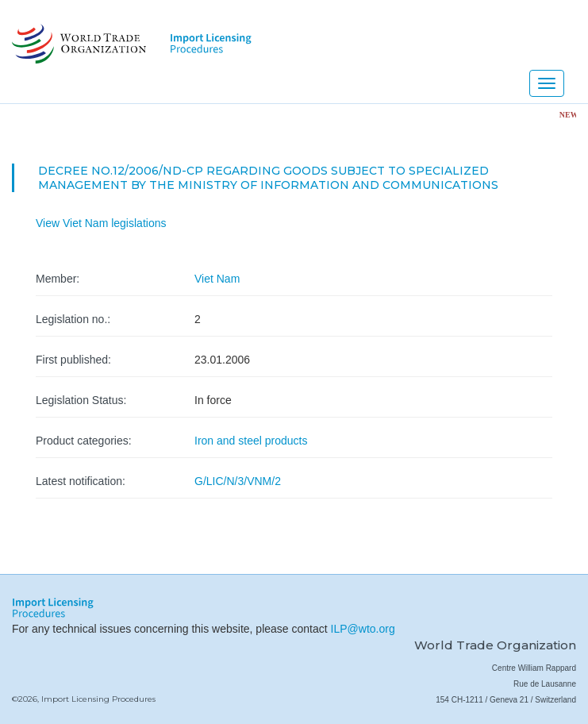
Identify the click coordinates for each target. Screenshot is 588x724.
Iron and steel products (251, 441)
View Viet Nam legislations (101, 223)
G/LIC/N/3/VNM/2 (238, 481)
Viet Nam (217, 279)
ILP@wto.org (363, 629)
